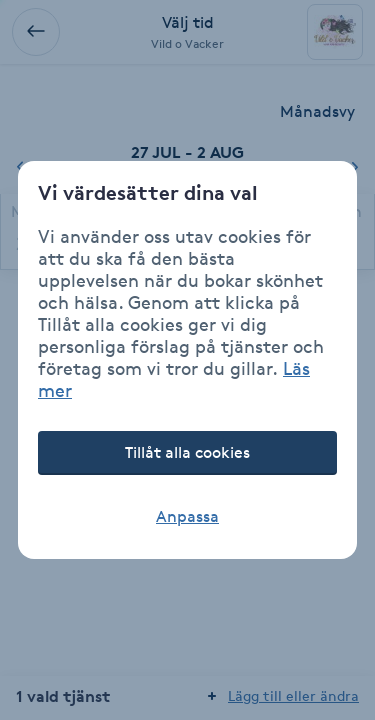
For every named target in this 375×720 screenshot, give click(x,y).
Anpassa (187, 516)
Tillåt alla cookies (187, 452)
